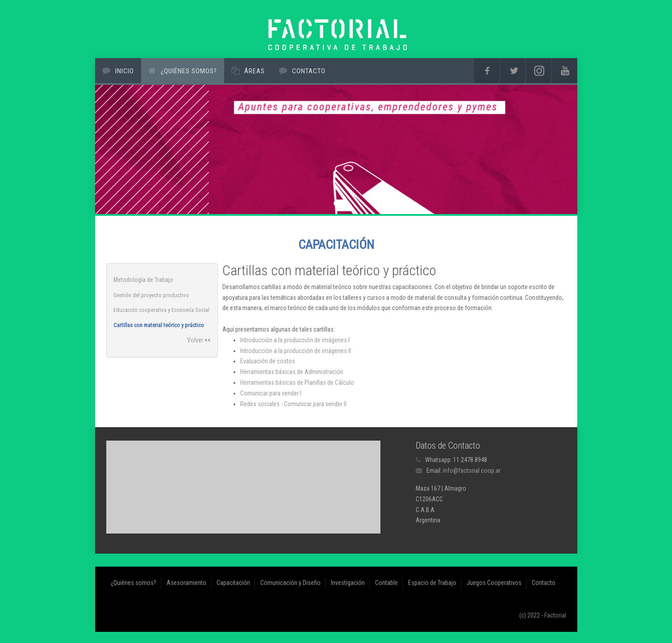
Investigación (348, 583)
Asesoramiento (186, 583)
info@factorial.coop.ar (472, 471)
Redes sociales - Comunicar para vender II (293, 404)
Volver (195, 340)
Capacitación (233, 583)
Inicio (125, 71)
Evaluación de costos (268, 361)
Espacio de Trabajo (432, 583)
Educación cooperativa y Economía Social (161, 310)
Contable (386, 583)
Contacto (309, 71)
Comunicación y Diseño (290, 583)
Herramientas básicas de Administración (292, 372)
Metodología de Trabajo (143, 280)
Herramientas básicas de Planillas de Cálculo (297, 382)
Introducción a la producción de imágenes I (295, 340)
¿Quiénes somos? (189, 71)
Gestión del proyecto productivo (151, 295)
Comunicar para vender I (271, 393)
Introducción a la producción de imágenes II (296, 351)
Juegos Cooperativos (494, 583)
